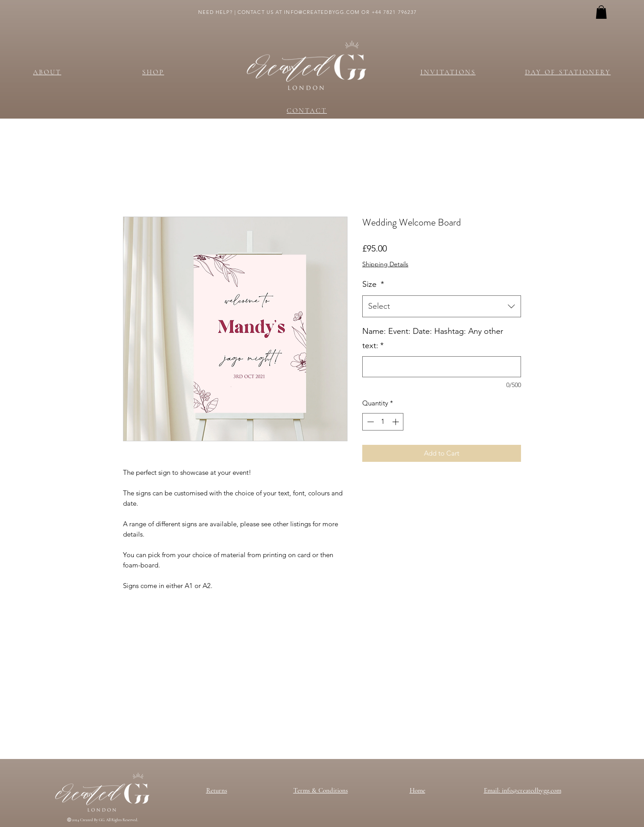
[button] (601, 12)
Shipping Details (385, 264)
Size (373, 284)
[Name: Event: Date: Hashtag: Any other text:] (442, 367)
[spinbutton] (383, 422)
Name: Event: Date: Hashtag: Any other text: (433, 338)
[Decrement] (370, 422)
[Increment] (396, 422)
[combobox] (442, 307)
